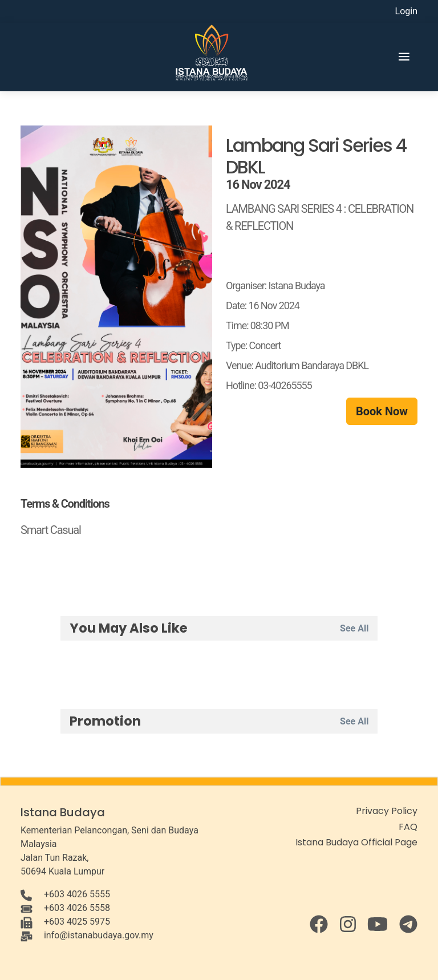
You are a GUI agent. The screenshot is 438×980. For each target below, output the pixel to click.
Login (406, 11)
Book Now (382, 411)
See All (354, 628)
